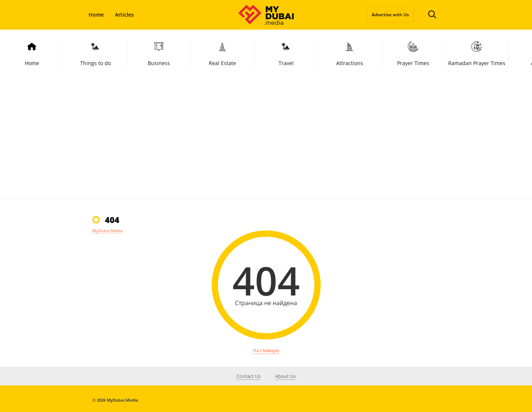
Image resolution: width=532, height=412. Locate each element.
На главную (266, 350)
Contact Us (248, 376)
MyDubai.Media (108, 231)
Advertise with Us (390, 15)
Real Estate (222, 53)
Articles (124, 15)
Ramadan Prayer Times (477, 53)
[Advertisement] (266, 143)
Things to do (96, 53)
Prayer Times (413, 53)
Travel (286, 53)
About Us (285, 376)
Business (159, 53)
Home (96, 15)
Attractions (350, 53)
